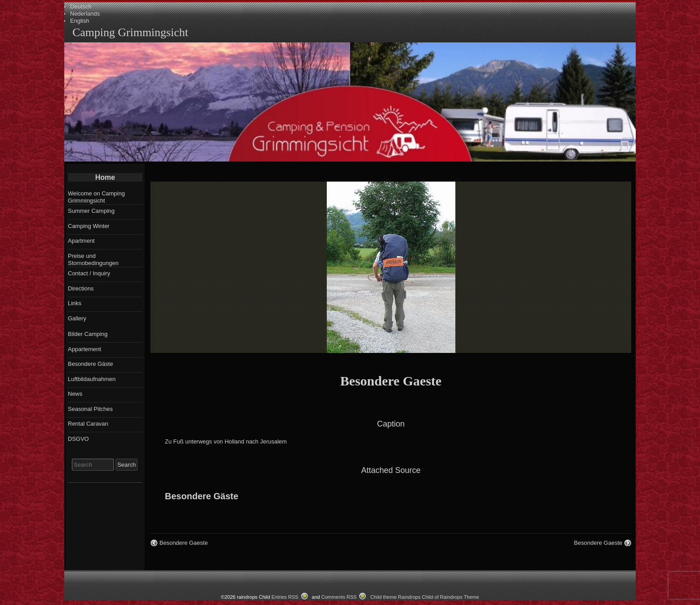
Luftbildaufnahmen (92, 379)
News (75, 394)
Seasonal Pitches (90, 409)
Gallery (77, 318)
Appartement (84, 349)
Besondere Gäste (202, 496)
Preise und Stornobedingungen (93, 259)
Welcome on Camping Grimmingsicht (96, 197)
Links (75, 303)
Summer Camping (91, 211)
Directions (81, 288)
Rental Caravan (88, 424)
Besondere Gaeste (391, 381)
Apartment (81, 241)
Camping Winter (89, 226)
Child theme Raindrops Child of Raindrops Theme (425, 597)
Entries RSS (285, 597)
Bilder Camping (88, 334)
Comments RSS (339, 597)
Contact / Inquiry (89, 273)
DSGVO (78, 439)
